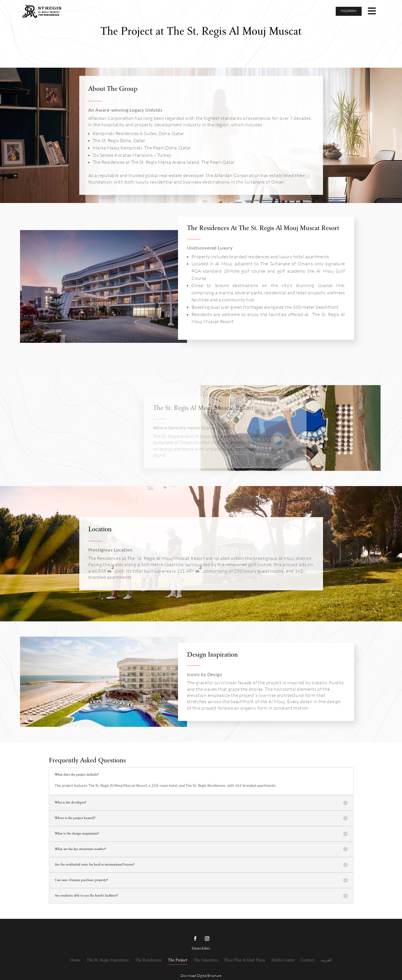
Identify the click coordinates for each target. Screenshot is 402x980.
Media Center (283, 960)
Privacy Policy (201, 948)
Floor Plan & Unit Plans (245, 960)
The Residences (148, 960)
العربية (326, 960)
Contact (308, 960)
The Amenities (206, 960)
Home (75, 960)
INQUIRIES (349, 11)
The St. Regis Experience (108, 960)
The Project (178, 960)
